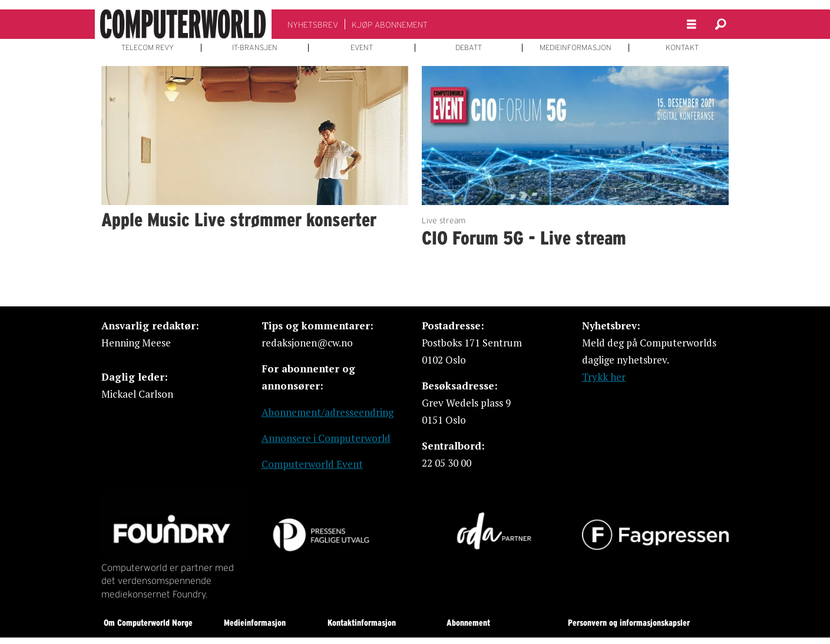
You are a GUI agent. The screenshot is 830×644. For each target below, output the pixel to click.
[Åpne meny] (692, 24)
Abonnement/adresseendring (328, 412)
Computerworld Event (312, 464)
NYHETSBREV (313, 25)
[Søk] (721, 24)
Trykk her (604, 377)
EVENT (362, 48)
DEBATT (469, 48)
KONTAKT (682, 48)
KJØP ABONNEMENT (390, 25)
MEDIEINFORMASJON (576, 48)
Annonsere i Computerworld (326, 438)
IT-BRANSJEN (255, 48)
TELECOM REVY (148, 48)
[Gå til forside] (183, 24)
